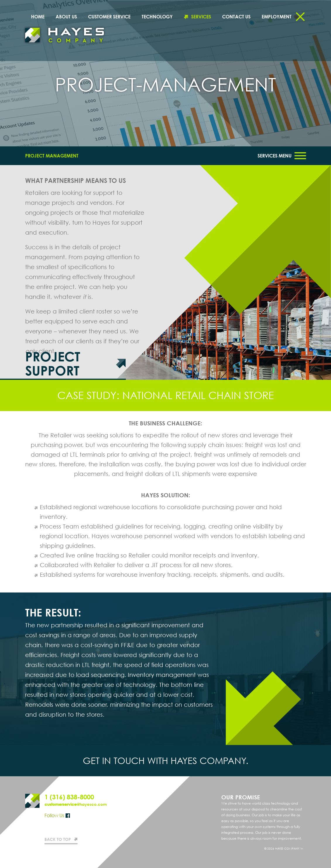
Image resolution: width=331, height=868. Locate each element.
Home (38, 17)
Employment (277, 17)
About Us (66, 17)
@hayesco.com (76, 804)
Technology (157, 17)
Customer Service (109, 17)
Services (201, 17)
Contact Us (236, 17)
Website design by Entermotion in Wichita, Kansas (302, 849)
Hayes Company (65, 35)
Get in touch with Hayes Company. (166, 761)
